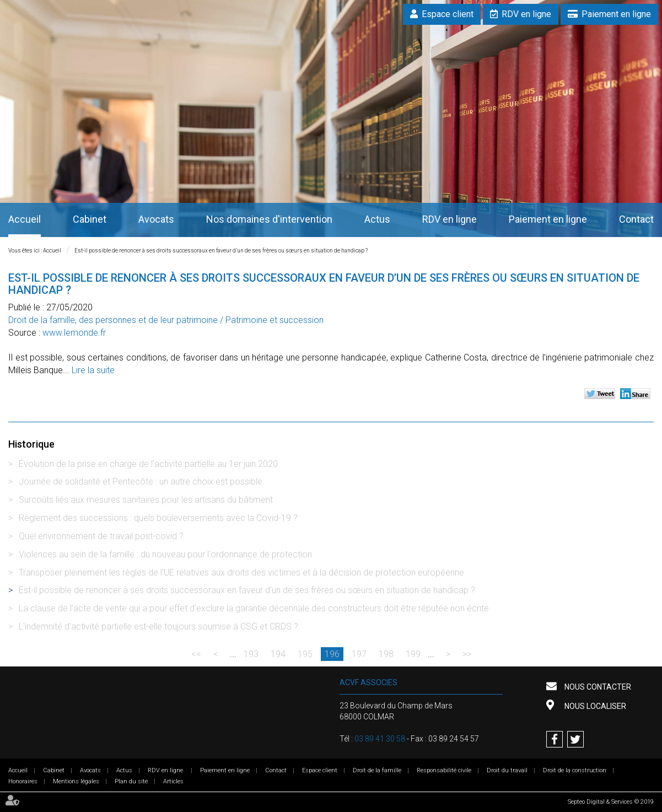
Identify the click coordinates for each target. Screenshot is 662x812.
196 (332, 654)
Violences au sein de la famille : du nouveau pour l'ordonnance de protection (165, 554)
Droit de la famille (377, 770)
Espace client (448, 14)
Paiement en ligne (616, 14)
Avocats (156, 219)
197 (359, 654)
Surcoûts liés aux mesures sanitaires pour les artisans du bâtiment (146, 500)
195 (305, 654)
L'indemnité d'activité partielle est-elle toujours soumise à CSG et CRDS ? (158, 627)
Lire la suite (93, 370)
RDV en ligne (526, 14)
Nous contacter (597, 687)
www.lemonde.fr (74, 333)
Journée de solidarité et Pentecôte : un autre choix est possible (141, 482)
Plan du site (131, 781)
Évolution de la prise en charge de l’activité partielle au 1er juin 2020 (148, 464)
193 (251, 654)
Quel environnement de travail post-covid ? (101, 536)
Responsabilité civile (444, 770)
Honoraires (23, 781)
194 (278, 654)
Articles (173, 781)
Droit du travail (507, 770)
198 (386, 654)
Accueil (25, 219)
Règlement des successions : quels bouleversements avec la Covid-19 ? (158, 518)
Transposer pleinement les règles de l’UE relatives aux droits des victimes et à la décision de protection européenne (241, 572)
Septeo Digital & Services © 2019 (611, 802)
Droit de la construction (575, 770)
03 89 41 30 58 (380, 739)
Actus (377, 219)
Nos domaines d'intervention (269, 219)
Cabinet (90, 219)
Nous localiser (594, 706)
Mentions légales (76, 781)
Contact (636, 219)
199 (413, 654)
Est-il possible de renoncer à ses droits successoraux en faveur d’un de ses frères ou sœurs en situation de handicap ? (221, 251)
